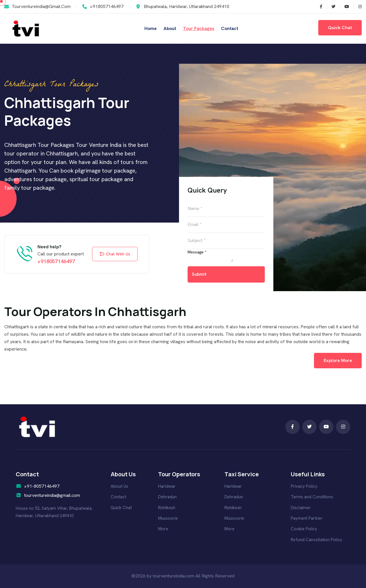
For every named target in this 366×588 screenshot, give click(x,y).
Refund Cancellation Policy (317, 540)
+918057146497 (107, 7)
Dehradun (167, 497)
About (170, 28)
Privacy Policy (304, 486)
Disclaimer (301, 508)
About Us (119, 486)
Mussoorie (168, 518)
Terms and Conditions (312, 497)
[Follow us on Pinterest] (358, 7)
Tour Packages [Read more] (199, 28)
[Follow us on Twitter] (319, 7)
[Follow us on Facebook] (331, 7)
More (163, 529)
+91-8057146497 (42, 486)
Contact (230, 28)
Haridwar (167, 486)
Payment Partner (307, 518)
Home (151, 28)
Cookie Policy (304, 529)
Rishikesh (167, 508)
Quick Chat (121, 508)
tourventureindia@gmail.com (41, 7)
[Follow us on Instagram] (345, 7)
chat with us (115, 254)
